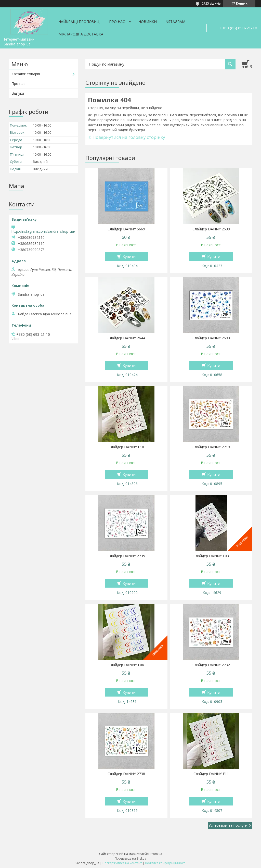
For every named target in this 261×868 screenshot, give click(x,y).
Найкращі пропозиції (80, 22)
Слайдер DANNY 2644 (126, 338)
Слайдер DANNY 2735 (126, 556)
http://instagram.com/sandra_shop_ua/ (43, 231)
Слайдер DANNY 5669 (126, 229)
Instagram (175, 22)
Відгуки (18, 93)
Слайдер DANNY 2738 (126, 774)
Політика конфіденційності (165, 863)
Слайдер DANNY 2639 (211, 229)
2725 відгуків (211, 3)
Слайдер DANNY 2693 (211, 338)
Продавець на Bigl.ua (130, 858)
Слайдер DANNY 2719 (211, 447)
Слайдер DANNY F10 (126, 447)
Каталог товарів (26, 74)
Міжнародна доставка (81, 34)
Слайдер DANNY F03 (211, 556)
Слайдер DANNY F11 (211, 774)
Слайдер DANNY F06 (126, 665)
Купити (129, 256)
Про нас (117, 22)
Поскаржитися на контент (122, 863)
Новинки (148, 22)
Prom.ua (156, 854)
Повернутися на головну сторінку (129, 137)
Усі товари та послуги (228, 825)
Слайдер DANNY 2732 (211, 665)
